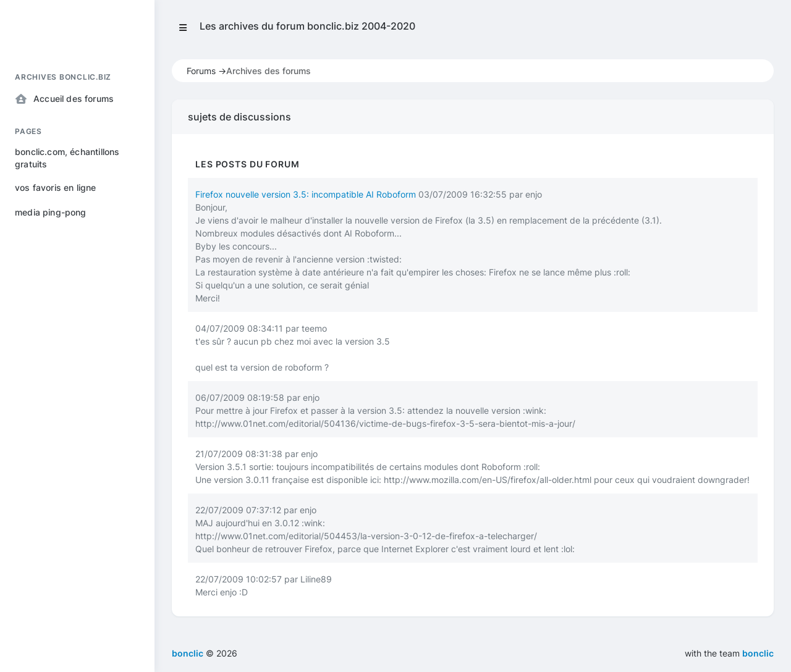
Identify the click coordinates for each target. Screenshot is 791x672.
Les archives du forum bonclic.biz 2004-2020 (307, 26)
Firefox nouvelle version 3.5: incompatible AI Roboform (306, 194)
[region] (77, 357)
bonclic (758, 653)
